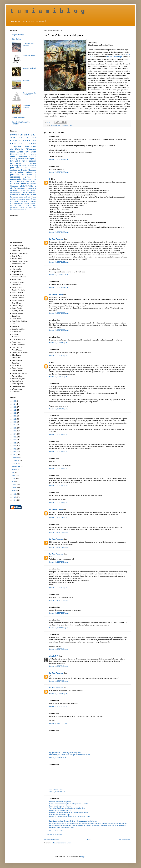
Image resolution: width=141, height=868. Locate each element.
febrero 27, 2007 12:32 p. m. (59, 330)
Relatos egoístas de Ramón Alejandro (23, 169)
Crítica (33, 152)
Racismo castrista (30, 210)
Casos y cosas (16, 159)
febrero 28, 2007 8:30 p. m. (59, 706)
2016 (15, 428)
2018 (15, 422)
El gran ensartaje (18, 35)
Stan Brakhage (17, 39)
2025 (15, 401)
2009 (15, 449)
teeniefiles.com (54, 827)
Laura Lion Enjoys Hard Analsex (60, 806)
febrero (15, 487)
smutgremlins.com (64, 821)
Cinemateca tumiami (27, 156)
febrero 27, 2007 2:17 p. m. (59, 377)
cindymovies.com (108, 823)
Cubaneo (31, 143)
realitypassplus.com (67, 827)
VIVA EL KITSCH (25, 206)
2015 (15, 431)
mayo (14, 479)
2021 (15, 413)
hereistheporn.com (56, 825)
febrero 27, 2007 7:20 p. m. (59, 588)
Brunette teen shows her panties (60, 802)
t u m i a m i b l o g (47, 11)
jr (50, 179)
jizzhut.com (53, 821)
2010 (15, 446)
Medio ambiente (25, 197)
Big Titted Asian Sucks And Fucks (61, 810)
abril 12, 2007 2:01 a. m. (58, 792)
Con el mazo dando (67, 125)
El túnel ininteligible (19, 118)
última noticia (20, 210)
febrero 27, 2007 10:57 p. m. (59, 628)
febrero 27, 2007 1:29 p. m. (59, 356)
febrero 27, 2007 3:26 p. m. (59, 532)
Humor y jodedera (28, 161)
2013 (15, 437)
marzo (14, 484)
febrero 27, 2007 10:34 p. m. (59, 613)
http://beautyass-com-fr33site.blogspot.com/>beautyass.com (70, 755)
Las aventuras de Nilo (27, 181)
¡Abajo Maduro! (20, 203)
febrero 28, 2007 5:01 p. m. (59, 694)
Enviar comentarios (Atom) (62, 843)
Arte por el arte (56, 125)
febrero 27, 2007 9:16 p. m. (59, 600)
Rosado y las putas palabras (22, 166)
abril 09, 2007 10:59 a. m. (58, 758)
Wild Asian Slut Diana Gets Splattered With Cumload (67, 808)
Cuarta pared (25, 193)
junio (14, 475)
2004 (15, 500)
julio (14, 473)
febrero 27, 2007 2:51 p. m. (59, 486)
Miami (26, 81)
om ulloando (32, 195)
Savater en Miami (29, 56)
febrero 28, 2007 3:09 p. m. (59, 649)
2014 (15, 434)
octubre (15, 464)
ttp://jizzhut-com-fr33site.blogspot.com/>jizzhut (65, 753)
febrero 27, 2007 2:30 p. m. (59, 409)
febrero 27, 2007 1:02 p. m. (59, 343)
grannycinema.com (95, 823)
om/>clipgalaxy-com (56, 789)
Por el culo (15, 184)
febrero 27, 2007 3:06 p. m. (59, 517)
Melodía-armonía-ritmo (23, 135)
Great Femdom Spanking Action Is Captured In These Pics (69, 804)
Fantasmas (14, 197)
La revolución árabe (24, 199)
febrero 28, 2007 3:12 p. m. (59, 666)
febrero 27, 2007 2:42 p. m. (59, 435)
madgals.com (99, 825)
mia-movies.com (76, 823)
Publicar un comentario (55, 835)
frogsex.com (90, 825)
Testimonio (24, 201)
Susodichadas (15, 193)
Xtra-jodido (16, 146)
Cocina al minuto (28, 190)
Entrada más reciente (52, 839)
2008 (15, 452)
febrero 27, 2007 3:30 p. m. (59, 547)
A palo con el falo (23, 167)
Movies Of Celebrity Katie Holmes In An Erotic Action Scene (70, 817)
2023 (15, 407)
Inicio (89, 839)
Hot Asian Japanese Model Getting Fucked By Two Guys (69, 812)
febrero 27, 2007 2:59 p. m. (59, 503)
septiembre (16, 466)
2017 (15, 425)
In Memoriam (17, 172)
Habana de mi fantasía (18, 195)
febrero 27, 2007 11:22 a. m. (59, 262)
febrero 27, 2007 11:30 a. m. (59, 275)
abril (14, 481)
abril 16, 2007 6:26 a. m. (58, 830)
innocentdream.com (121, 823)
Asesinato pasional (29, 68)
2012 (15, 440)
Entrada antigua (125, 839)
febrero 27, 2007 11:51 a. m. (59, 288)
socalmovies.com (120, 825)
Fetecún (33, 193)
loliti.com (73, 821)
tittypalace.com (82, 821)
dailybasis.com (80, 825)
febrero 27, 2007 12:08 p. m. (59, 313)
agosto (15, 469)
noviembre (16, 460)
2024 (15, 404)
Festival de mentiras (26, 106)
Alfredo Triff (54, 656)
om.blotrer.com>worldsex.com (60, 823)
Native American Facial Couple (60, 815)
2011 (15, 443)
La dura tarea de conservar (28, 44)
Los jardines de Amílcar (23, 163)
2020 (15, 416)
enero (14, 490)
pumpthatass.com (69, 825)
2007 (15, 455)
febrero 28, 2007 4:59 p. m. (59, 681)
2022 (15, 410)
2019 (15, 419)
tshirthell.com (92, 821)
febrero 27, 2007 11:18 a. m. (59, 172)
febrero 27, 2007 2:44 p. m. (59, 469)
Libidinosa (27, 179)
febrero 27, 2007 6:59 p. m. (59, 562)
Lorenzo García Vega (114, 57)
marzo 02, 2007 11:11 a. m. (59, 723)
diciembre (16, 458)
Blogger (83, 857)
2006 (15, 494)
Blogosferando (16, 154)
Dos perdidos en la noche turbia (29, 94)
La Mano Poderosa (56, 239)
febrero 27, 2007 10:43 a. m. (59, 160)
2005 (15, 497)
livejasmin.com (109, 825)
